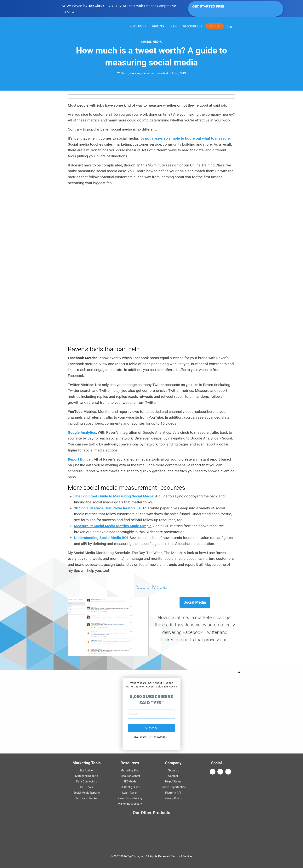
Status (177, 782)
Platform (173, 793)
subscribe (151, 728)
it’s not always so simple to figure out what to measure (185, 138)
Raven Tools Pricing (130, 798)
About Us (173, 771)
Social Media (152, 42)
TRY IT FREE (215, 26)
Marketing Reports (87, 776)
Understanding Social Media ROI (101, 538)
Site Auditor (87, 771)
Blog (174, 26)
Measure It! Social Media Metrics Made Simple (113, 526)
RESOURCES (192, 26)
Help (168, 782)
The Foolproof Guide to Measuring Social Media (114, 496)
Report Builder (80, 459)
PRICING (158, 26)
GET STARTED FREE (221, 8)
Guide (130, 782)
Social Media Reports (87, 793)
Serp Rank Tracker (87, 798)
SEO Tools (86, 787)
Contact (173, 776)
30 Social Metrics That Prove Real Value (107, 508)
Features (137, 26)
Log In (231, 26)
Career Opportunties (173, 787)
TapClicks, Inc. (136, 857)
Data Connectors (86, 782)
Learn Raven (130, 793)
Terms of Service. (182, 857)
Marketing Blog (130, 771)
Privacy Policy (173, 798)
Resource (130, 776)
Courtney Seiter (140, 73)
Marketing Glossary (130, 804)
